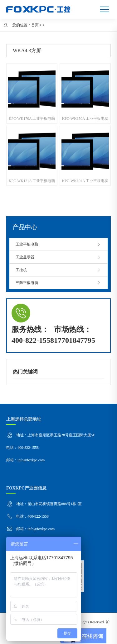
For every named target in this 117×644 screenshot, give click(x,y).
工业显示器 (58, 257)
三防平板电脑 (58, 283)
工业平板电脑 (58, 244)
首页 (35, 25)
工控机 (58, 270)
